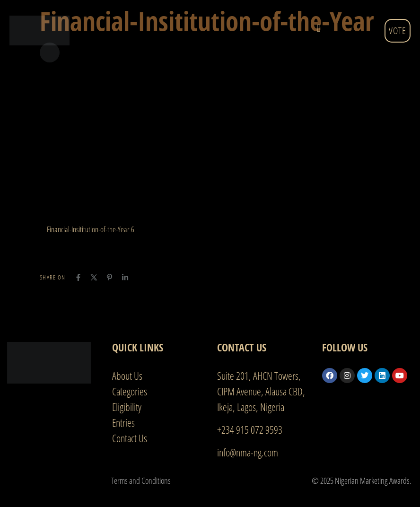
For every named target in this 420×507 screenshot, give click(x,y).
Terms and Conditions (141, 481)
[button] (319, 28)
